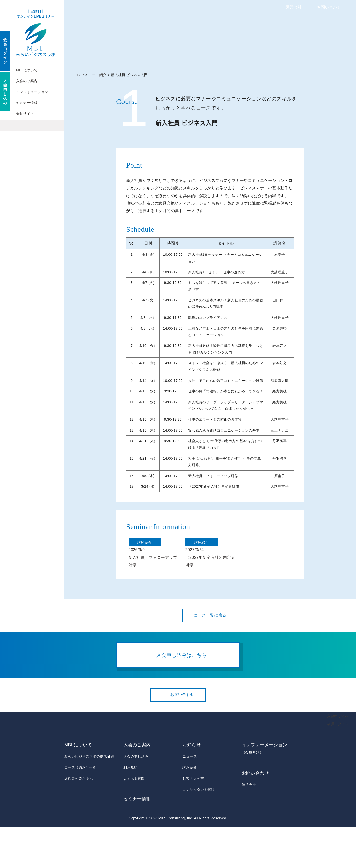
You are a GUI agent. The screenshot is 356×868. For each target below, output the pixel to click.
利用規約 (131, 809)
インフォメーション (32, 92)
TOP (80, 75)
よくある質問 (134, 820)
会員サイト (25, 114)
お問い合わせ (329, 7)
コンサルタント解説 (199, 831)
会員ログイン (338, 765)
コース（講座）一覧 (80, 809)
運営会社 (294, 7)
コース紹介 (98, 75)
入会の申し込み (136, 798)
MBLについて (27, 70)
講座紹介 (190, 809)
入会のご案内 (27, 81)
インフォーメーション (267, 791)
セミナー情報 (27, 103)
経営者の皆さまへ (78, 820)
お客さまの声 (193, 820)
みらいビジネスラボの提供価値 (89, 798)
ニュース (189, 798)
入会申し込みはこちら (182, 696)
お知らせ (192, 787)
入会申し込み (338, 758)
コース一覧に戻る (210, 657)
